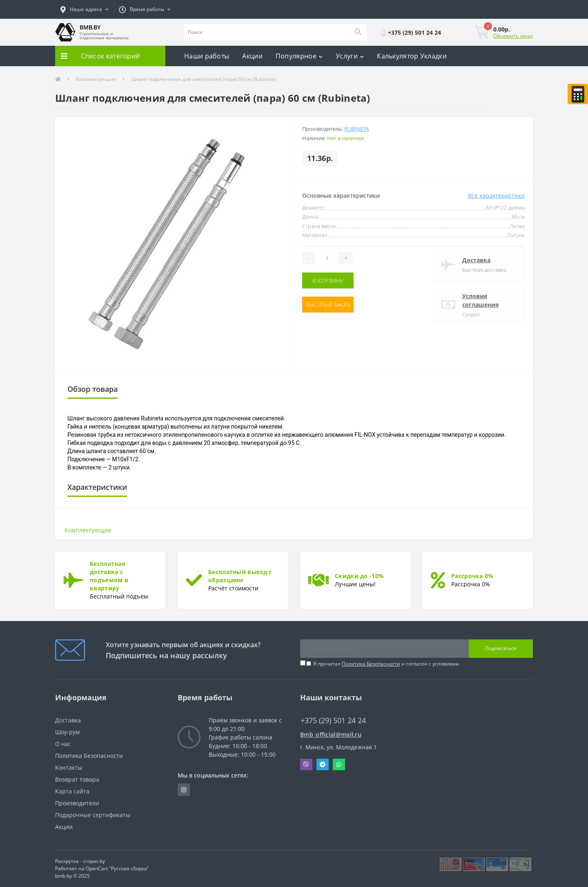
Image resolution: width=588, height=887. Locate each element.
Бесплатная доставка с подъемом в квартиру (109, 576)
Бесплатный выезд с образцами (240, 576)
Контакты (69, 767)
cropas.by (94, 861)
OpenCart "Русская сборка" (117, 868)
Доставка (476, 260)
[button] (84, 9)
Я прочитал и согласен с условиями (386, 664)
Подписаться (501, 648)
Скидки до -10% (359, 576)
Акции (252, 56)
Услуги (350, 56)
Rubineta (356, 129)
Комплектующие (96, 79)
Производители (77, 803)
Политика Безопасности (371, 664)
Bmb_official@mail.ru (331, 734)
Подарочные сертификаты (93, 815)
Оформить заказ (513, 36)
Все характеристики (496, 195)
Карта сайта (72, 791)
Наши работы (207, 56)
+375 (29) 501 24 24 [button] (333, 721)
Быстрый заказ (328, 305)
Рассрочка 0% (472, 576)
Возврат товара (77, 779)
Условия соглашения (480, 300)
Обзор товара (92, 389)
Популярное (299, 56)
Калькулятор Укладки (412, 56)
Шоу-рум (67, 732)
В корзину (328, 280)
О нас (63, 744)
